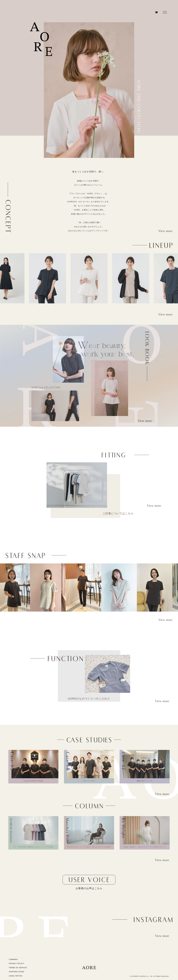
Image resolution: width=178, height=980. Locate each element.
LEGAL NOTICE (16, 976)
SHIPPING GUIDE (17, 972)
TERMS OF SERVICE (18, 968)
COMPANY (13, 959)
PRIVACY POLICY (17, 963)
